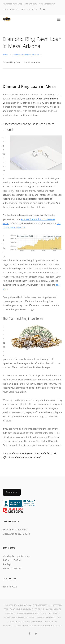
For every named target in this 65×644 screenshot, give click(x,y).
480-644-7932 (10, 587)
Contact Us (32, 9)
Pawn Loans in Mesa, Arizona (26, 55)
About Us (14, 9)
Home (5, 9)
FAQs (23, 9)
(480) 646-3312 (31, 4)
